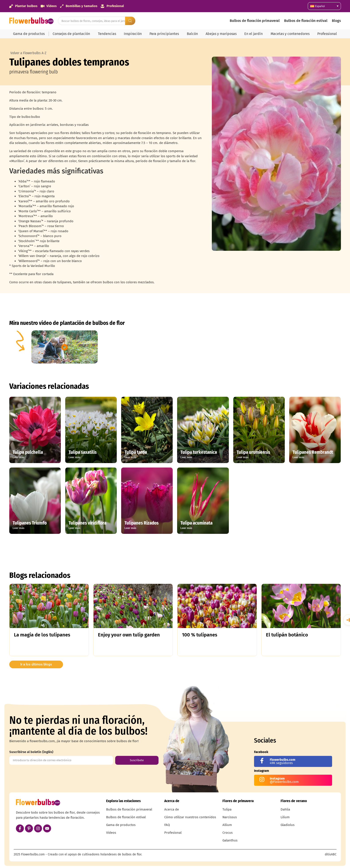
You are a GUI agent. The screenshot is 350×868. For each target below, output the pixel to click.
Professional (327, 34)
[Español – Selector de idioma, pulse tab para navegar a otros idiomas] (324, 6)
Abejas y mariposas (221, 34)
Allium (227, 825)
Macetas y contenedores (290, 34)
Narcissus (230, 817)
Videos (111, 833)
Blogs (336, 21)
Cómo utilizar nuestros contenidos (190, 817)
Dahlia (285, 809)
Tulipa (227, 809)
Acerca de (172, 809)
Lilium (285, 817)
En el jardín (253, 34)
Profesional (173, 833)
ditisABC (331, 854)
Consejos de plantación (71, 34)
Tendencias (107, 34)
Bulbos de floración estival (306, 21)
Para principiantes (164, 34)
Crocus (228, 833)
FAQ (167, 825)
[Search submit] (130, 21)
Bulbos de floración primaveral (255, 21)
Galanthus (230, 840)
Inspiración (133, 34)
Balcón (192, 34)
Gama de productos (29, 34)
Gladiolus (288, 825)
